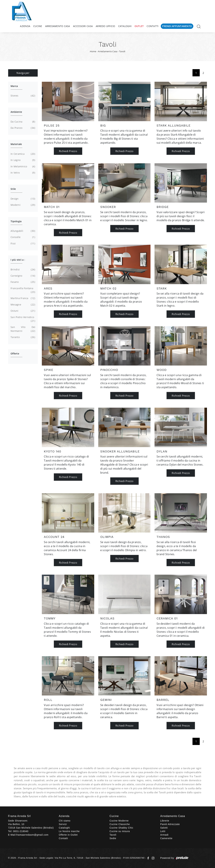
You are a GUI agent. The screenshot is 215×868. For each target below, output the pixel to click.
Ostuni (22, 311)
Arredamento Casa (58, 26)
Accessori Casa (83, 26)
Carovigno (22, 276)
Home (93, 51)
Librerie (165, 821)
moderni (22, 205)
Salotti (164, 828)
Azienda (25, 26)
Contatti (153, 26)
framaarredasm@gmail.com (32, 835)
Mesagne (22, 305)
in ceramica (22, 154)
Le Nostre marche (69, 831)
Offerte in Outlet (68, 835)
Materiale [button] (16, 144)
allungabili (22, 231)
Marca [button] (14, 86)
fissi (22, 244)
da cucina (22, 122)
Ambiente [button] (16, 112)
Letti (163, 831)
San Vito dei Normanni (23, 329)
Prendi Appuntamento (177, 26)
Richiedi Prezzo (68, 151)
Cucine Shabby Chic (121, 828)
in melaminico (22, 166)
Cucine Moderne (119, 821)
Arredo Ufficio (105, 26)
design (22, 199)
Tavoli (122, 51)
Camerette (166, 838)
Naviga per (23, 73)
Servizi (63, 824)
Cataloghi (125, 26)
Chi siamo (65, 821)
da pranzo (22, 128)
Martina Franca (22, 298)
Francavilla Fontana (22, 290)
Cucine (38, 26)
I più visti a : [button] (18, 260)
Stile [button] (13, 189)
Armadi (164, 835)
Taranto (22, 337)
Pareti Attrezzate (170, 824)
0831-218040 (21, 831)
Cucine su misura (120, 831)
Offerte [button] (15, 354)
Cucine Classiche (120, 824)
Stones (22, 96)
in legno (22, 160)
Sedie (113, 838)
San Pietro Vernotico (22, 319)
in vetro (22, 173)
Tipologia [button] (16, 221)
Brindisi (22, 270)
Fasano (22, 282)
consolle (22, 237)
